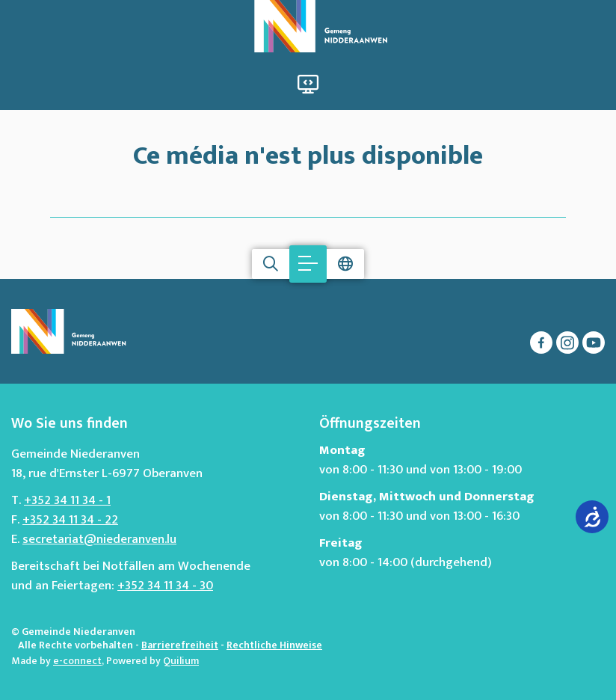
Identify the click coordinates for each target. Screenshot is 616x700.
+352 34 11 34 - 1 (67, 500)
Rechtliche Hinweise (274, 645)
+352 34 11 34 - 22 (70, 520)
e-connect (77, 661)
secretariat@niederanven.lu (99, 539)
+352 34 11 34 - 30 (165, 586)
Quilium (181, 661)
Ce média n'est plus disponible (308, 153)
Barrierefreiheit (180, 645)
